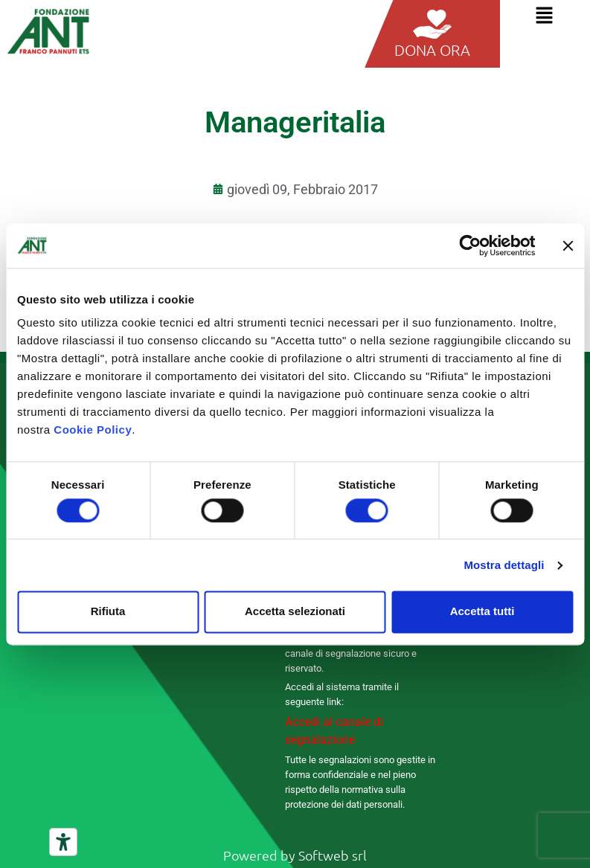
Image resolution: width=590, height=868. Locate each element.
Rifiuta (108, 612)
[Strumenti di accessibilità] (63, 842)
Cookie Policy (93, 430)
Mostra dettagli (504, 565)
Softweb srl (333, 855)
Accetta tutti (482, 612)
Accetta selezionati (295, 612)
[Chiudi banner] (568, 245)
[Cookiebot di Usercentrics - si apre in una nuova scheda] (470, 245)
